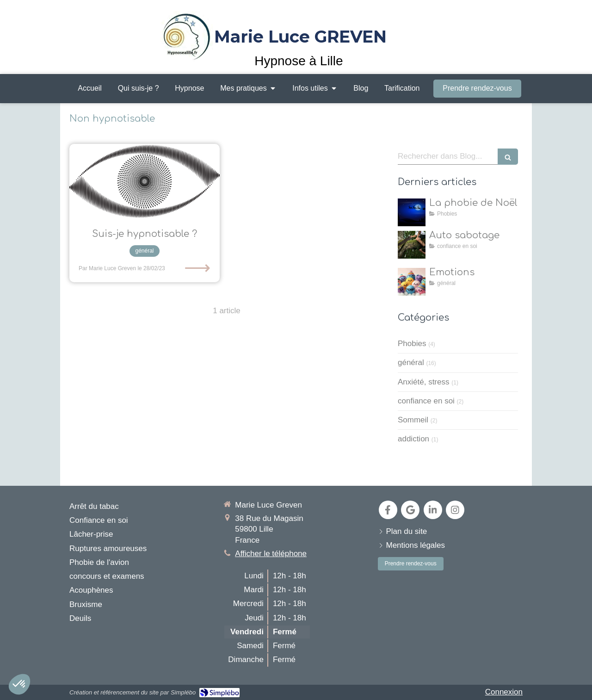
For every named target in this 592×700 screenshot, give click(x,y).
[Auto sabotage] (412, 245)
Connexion (504, 692)
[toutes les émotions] (412, 282)
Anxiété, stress (424, 382)
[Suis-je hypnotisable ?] (145, 182)
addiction (413, 439)
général (411, 362)
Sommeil (413, 420)
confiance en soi (426, 401)
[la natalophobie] (412, 212)
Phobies (412, 344)
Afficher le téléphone (271, 554)
